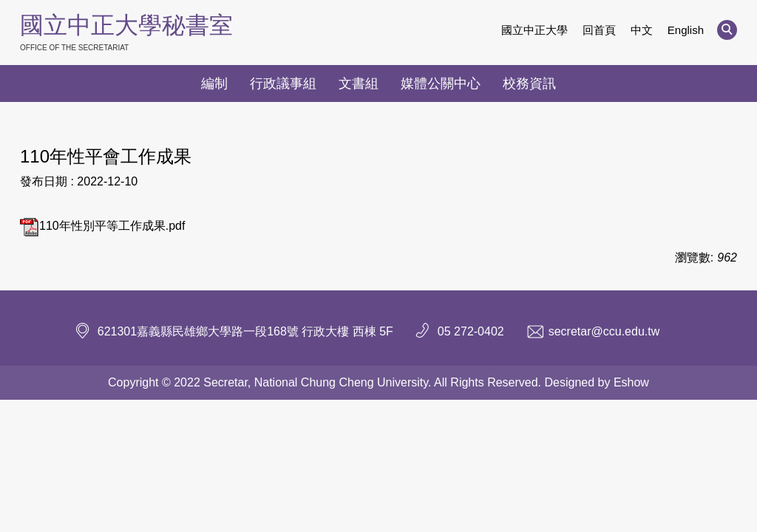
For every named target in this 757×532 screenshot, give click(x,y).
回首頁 (599, 30)
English (686, 30)
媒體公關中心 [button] (441, 83)
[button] (727, 30)
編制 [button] (214, 83)
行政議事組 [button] (283, 83)
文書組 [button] (359, 83)
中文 (642, 30)
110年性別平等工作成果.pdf (102, 226)
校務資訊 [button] (529, 83)
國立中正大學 (534, 30)
